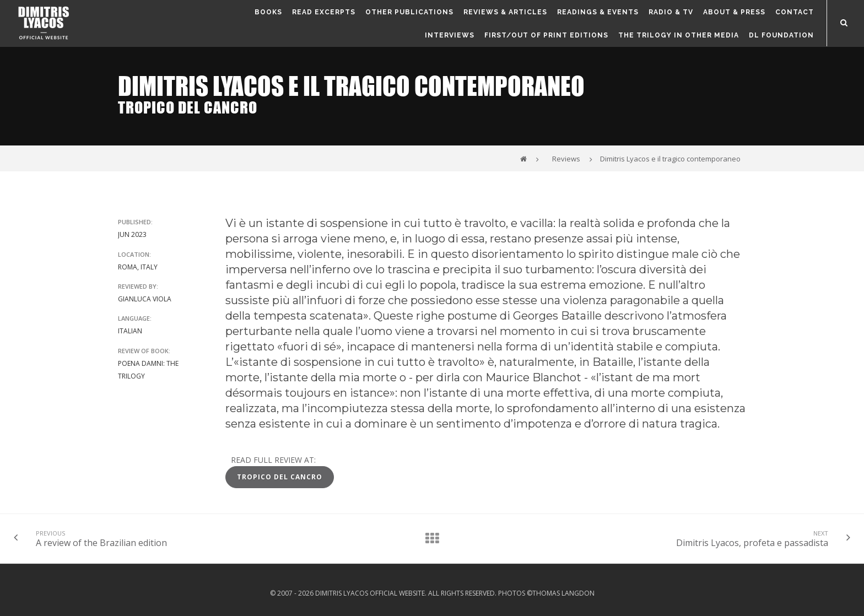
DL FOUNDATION (781, 35)
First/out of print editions (546, 35)
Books (268, 12)
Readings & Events (598, 12)
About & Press (734, 12)
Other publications (409, 12)
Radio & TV (671, 12)
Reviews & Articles (505, 12)
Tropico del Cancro (280, 477)
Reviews (566, 159)
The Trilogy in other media (679, 35)
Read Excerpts (324, 12)
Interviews (450, 35)
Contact (795, 12)
